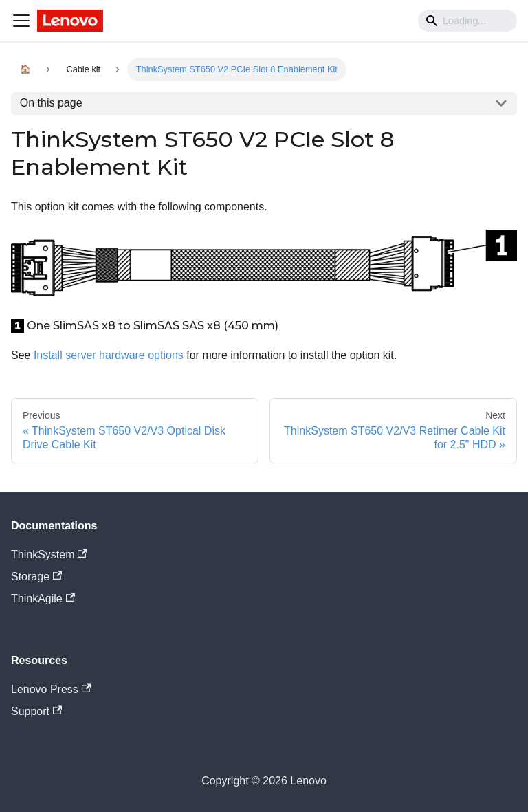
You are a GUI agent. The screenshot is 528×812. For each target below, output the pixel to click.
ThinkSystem (49, 555)
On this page (51, 103)
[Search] (467, 21)
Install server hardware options (109, 355)
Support (36, 711)
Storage (36, 577)
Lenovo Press (51, 689)
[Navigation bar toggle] (21, 21)
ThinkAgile (43, 599)
